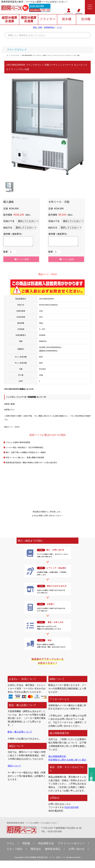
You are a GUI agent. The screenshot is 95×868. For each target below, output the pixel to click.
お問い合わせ (76, 849)
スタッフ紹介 (15, 849)
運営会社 (36, 849)
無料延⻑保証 (53, 849)
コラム (10, 843)
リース (59, 27)
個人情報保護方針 (57, 756)
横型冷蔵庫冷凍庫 (29, 19)
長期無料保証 (49, 27)
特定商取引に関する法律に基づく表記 (67, 760)
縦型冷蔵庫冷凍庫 (9, 19)
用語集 (26, 843)
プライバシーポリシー (71, 843)
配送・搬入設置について (20, 732)
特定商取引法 (46, 843)
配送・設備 (37, 27)
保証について (14, 766)
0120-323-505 (37, 6)
